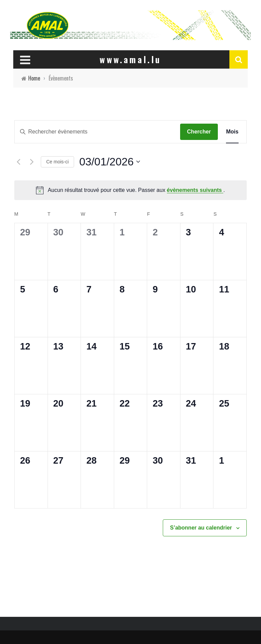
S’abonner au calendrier (201, 528)
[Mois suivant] (32, 162)
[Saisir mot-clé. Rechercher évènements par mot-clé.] (97, 132)
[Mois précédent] (18, 162)
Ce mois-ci (57, 162)
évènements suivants (195, 190)
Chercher (199, 132)
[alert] (130, 190)
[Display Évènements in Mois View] (232, 132)
